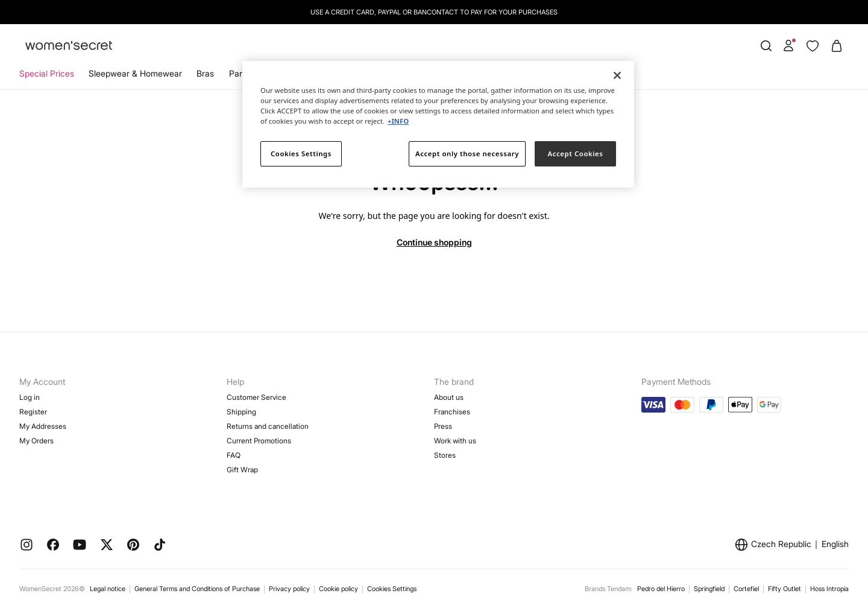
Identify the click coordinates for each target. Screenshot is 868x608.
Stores (445, 455)
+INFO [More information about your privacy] (398, 121)
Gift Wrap (242, 470)
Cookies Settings (392, 589)
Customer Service (256, 397)
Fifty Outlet (785, 589)
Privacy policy (289, 589)
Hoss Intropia (829, 589)
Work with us (455, 441)
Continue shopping (434, 242)
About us (449, 397)
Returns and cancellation (268, 426)
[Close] (617, 75)
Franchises (452, 412)
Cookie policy (338, 589)
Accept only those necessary (467, 154)
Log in (30, 397)
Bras (205, 73)
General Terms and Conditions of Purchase (197, 589)
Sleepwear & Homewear (135, 73)
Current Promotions (259, 441)
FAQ (234, 455)
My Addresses (43, 426)
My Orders (36, 441)
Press (443, 426)
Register (33, 412)
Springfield (709, 589)
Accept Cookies (576, 154)
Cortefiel (746, 589)
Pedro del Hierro (661, 589)
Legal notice (108, 589)
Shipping (241, 412)
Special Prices (47, 73)
